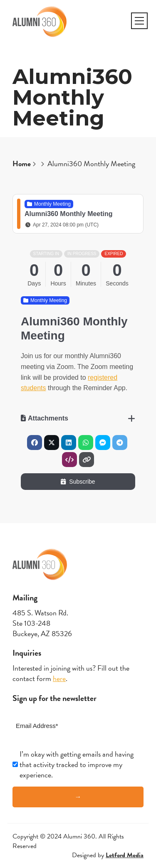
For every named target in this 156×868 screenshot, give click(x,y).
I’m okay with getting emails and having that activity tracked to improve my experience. (77, 765)
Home (22, 164)
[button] (139, 21)
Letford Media (125, 855)
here (59, 678)
